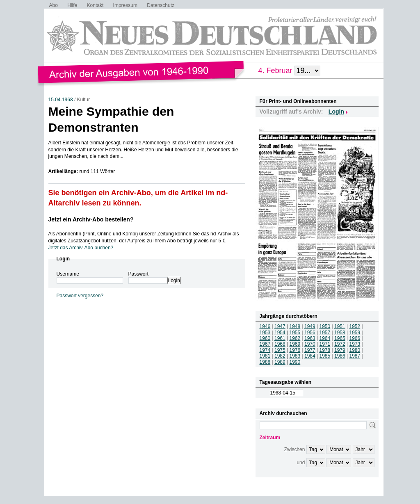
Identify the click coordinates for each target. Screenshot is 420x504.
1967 (265, 344)
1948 (295, 326)
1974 (265, 350)
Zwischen (295, 449)
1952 (355, 326)
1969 (295, 344)
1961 (280, 338)
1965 (340, 338)
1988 (265, 362)
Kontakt (95, 5)
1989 (280, 362)
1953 (265, 333)
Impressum (125, 5)
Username (68, 274)
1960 (265, 338)
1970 (310, 344)
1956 (310, 333)
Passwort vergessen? (80, 296)
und (301, 463)
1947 (280, 326)
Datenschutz (161, 5)
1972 (340, 344)
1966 (355, 338)
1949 (310, 326)
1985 (325, 356)
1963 (310, 338)
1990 (295, 362)
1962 (295, 338)
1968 (280, 344)
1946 (265, 326)
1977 (310, 350)
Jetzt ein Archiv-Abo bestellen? (91, 219)
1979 (340, 350)
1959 (355, 333)
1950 (325, 326)
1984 (310, 356)
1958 (340, 333)
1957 (325, 333)
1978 (325, 350)
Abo (54, 5)
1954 (280, 333)
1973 (355, 344)
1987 (355, 356)
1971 (325, 344)
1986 (340, 356)
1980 (355, 350)
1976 (295, 350)
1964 (325, 338)
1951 (340, 326)
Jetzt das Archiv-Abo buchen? (81, 248)
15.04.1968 (61, 100)
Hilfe (72, 5)
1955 (295, 333)
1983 (295, 356)
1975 (280, 350)
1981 (265, 356)
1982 (280, 356)
